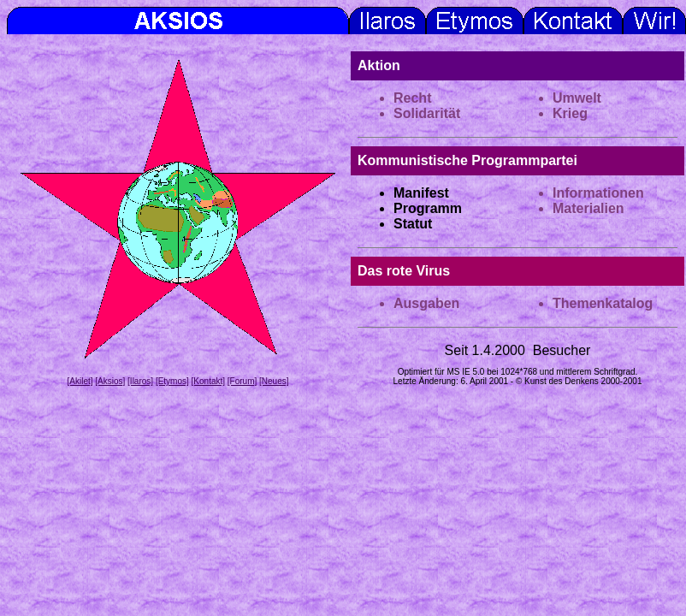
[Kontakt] (208, 381)
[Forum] (242, 381)
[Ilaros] (140, 381)
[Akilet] (80, 381)
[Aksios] (110, 381)
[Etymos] (172, 381)
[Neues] (274, 381)
